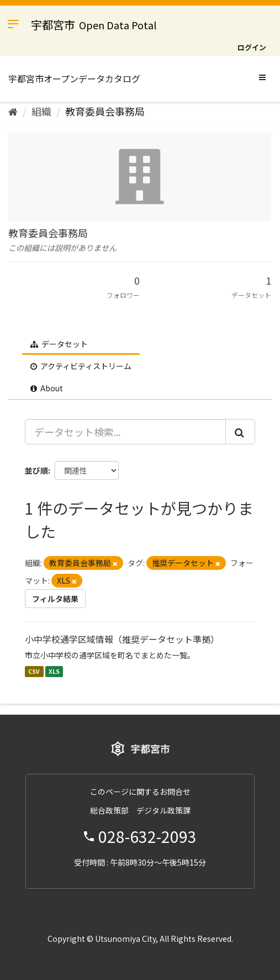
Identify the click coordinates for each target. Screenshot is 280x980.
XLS (54, 671)
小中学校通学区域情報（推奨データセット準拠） (122, 639)
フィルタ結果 (55, 599)
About (47, 388)
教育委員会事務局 (105, 111)
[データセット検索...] (125, 432)
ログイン (252, 47)
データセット (59, 344)
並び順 (36, 470)
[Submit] (240, 432)
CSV (34, 671)
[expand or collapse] (262, 77)
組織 (41, 111)
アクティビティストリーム (81, 366)
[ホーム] (13, 111)
